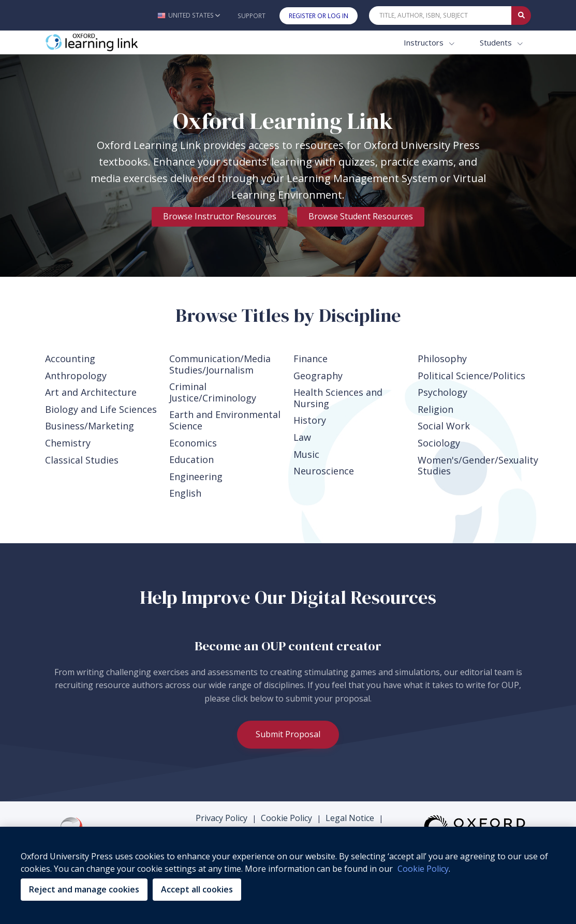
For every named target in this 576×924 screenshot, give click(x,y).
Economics (193, 443)
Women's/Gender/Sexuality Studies (474, 466)
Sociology (439, 443)
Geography (318, 376)
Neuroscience (324, 471)
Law (302, 437)
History (310, 420)
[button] (189, 15)
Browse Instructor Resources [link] (220, 216)
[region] (288, 875)
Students (497, 42)
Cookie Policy (286, 818)
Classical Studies (82, 460)
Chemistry (68, 443)
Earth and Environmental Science (225, 420)
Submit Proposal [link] (288, 734)
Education (191, 459)
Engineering (196, 476)
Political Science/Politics (471, 376)
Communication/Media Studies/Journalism (220, 364)
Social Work (444, 426)
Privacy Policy (221, 818)
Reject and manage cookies (84, 889)
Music (306, 454)
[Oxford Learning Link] (123, 43)
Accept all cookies (197, 889)
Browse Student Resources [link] (361, 216)
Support (252, 16)
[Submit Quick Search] (521, 16)
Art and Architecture (91, 392)
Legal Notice (350, 818)
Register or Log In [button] (319, 16)
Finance (311, 359)
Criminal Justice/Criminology (213, 392)
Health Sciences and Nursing (338, 398)
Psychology (442, 392)
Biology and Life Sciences (101, 409)
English (185, 493)
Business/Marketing (90, 426)
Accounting (70, 359)
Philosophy (442, 359)
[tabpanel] (288, 166)
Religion (435, 409)
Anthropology (76, 376)
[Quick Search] (440, 16)
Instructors (425, 42)
